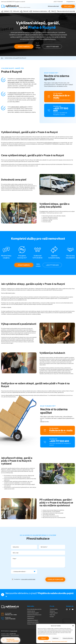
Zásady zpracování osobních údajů (59, 641)
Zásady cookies (47, 641)
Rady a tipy (52, 615)
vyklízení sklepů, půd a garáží (16, 93)
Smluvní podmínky (15, 635)
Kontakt (57, 6)
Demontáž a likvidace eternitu (34, 609)
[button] (73, 626)
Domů (2, 58)
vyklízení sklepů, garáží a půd (18, 107)
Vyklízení (33, 622)
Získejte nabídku (54, 609)
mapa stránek (14, 631)
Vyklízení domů (31, 617)
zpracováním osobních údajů (28, 579)
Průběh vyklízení (54, 613)
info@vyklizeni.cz (71, 2)
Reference (51, 6)
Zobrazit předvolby (68, 638)
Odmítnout (55, 638)
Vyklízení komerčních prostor (34, 615)
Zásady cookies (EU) (32, 624)
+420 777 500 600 (58, 2)
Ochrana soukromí (5, 635)
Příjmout (43, 638)
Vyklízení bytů (31, 618)
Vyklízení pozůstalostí (32, 620)
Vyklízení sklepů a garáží (33, 613)
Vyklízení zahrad (31, 611)
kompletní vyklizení (21, 79)
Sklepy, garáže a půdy (6, 137)
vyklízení (43, 211)
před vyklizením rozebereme (51, 143)
